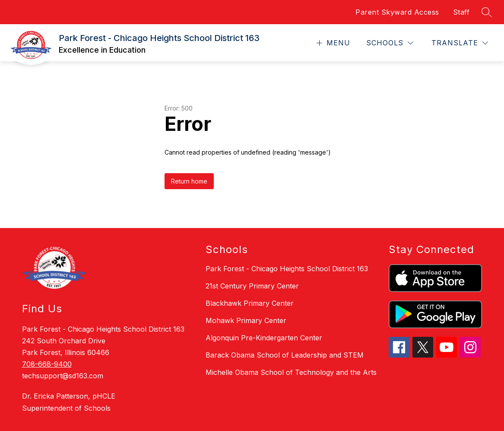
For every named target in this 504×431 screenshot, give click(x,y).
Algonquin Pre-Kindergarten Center (264, 338)
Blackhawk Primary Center (250, 303)
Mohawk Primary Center (246, 320)
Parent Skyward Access (397, 12)
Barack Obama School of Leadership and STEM (285, 355)
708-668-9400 (47, 364)
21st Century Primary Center (252, 286)
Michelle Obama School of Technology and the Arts (291, 372)
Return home (189, 181)
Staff (461, 12)
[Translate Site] (460, 43)
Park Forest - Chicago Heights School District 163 (287, 269)
